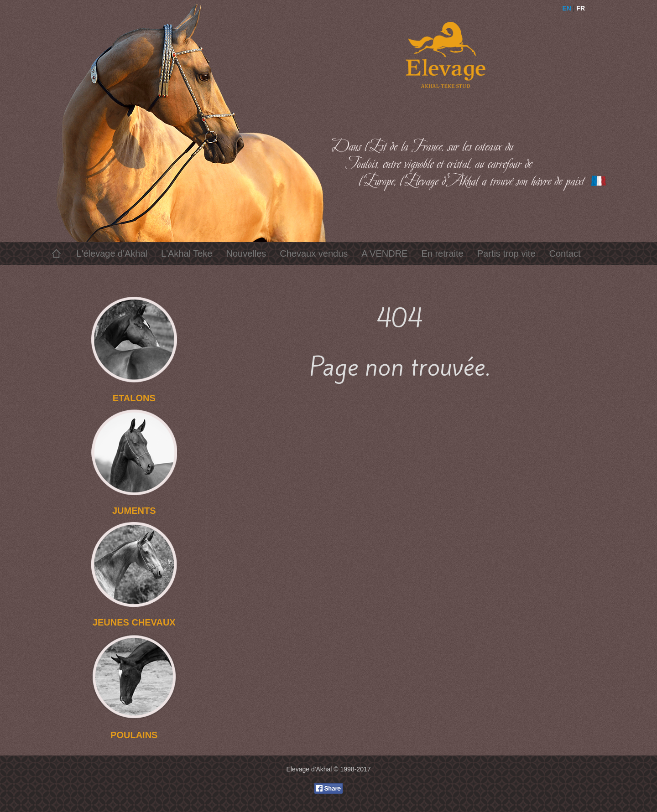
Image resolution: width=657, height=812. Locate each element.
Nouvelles (246, 253)
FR (581, 8)
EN (567, 8)
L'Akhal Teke (187, 253)
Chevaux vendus (314, 253)
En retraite (442, 253)
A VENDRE (384, 253)
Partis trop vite (506, 253)
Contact (565, 253)
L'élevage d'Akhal (112, 253)
